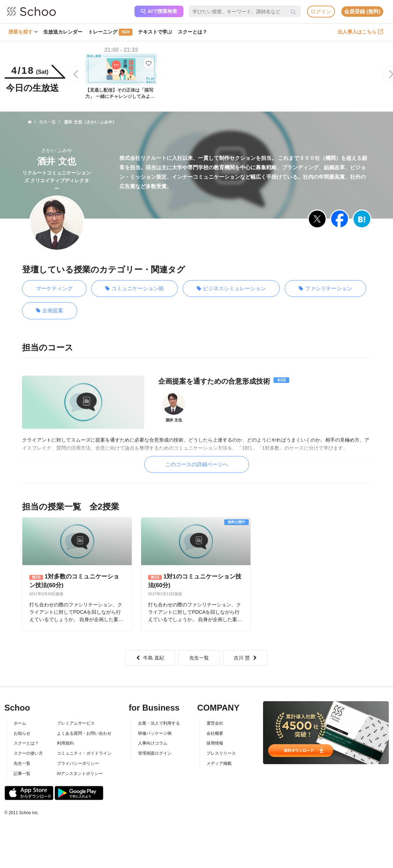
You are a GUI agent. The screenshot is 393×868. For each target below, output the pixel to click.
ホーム (20, 723)
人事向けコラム (153, 743)
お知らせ (22, 733)
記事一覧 (22, 774)
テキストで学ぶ (155, 32)
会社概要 (215, 733)
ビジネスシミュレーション (231, 289)
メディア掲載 (219, 763)
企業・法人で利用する (159, 723)
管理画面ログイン (155, 753)
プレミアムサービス (76, 723)
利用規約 (65, 743)
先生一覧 (199, 658)
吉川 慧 (245, 658)
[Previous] (77, 74)
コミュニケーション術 (134, 289)
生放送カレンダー (63, 32)
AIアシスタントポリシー (80, 774)
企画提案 (50, 311)
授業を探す (23, 32)
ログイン (321, 11)
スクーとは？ (192, 32)
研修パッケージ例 (155, 733)
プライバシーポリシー (78, 763)
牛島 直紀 (150, 658)
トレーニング (110, 32)
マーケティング (54, 288)
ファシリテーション (325, 289)
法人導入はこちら (360, 32)
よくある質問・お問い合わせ (84, 733)
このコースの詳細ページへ (197, 464)
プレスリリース (221, 753)
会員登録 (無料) (362, 11)
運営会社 (215, 723)
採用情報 (215, 743)
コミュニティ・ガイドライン (84, 753)
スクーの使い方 (28, 753)
